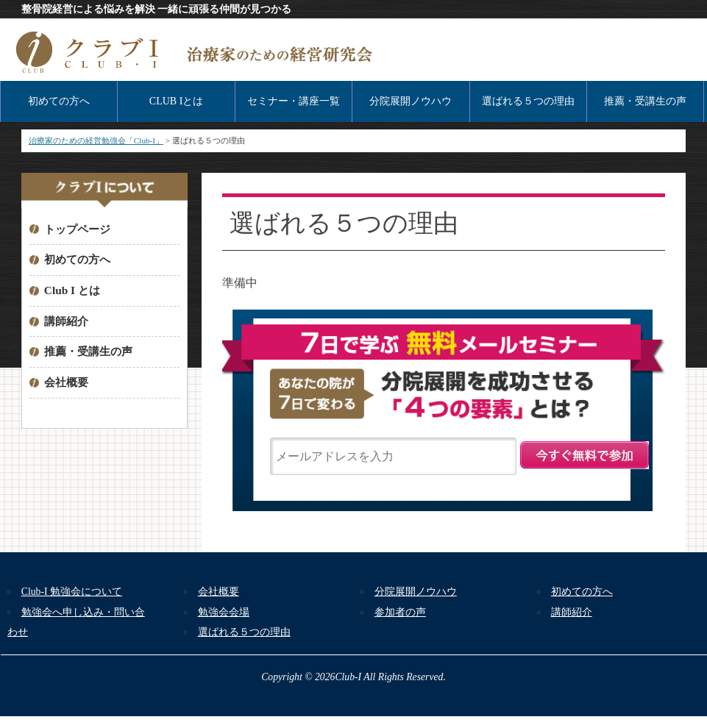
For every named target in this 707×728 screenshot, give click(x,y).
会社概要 (66, 382)
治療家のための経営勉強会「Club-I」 (96, 140)
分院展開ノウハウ (411, 101)
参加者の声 (400, 612)
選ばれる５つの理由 (528, 101)
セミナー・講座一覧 (294, 101)
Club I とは (72, 290)
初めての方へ (59, 101)
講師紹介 (66, 321)
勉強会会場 (224, 612)
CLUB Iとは (177, 101)
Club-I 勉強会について (72, 592)
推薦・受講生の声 (645, 101)
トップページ (77, 229)
